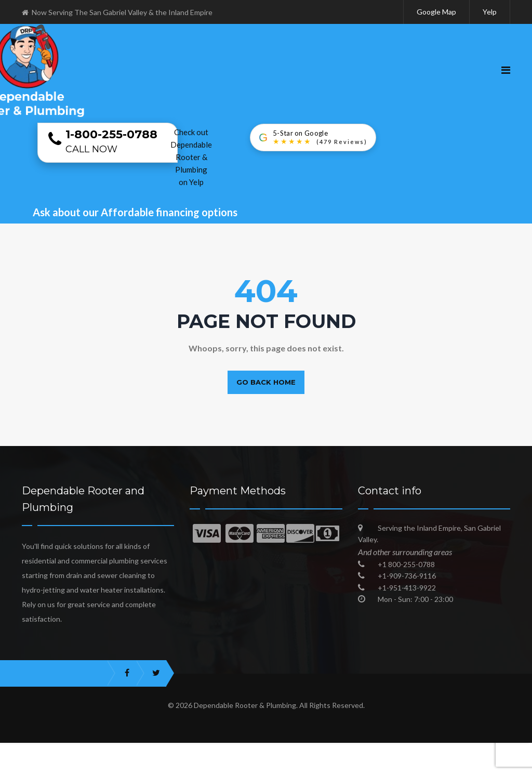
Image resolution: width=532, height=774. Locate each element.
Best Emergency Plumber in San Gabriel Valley (100, 751)
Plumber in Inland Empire (242, 751)
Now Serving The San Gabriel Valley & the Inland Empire (117, 12)
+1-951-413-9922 (407, 588)
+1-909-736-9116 (407, 576)
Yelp (490, 12)
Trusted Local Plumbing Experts (456, 751)
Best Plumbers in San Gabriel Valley (223, 766)
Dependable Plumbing (343, 751)
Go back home (266, 382)
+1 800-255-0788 (406, 564)
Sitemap (356, 766)
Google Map (436, 12)
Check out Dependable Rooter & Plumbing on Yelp (191, 157)
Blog (313, 766)
